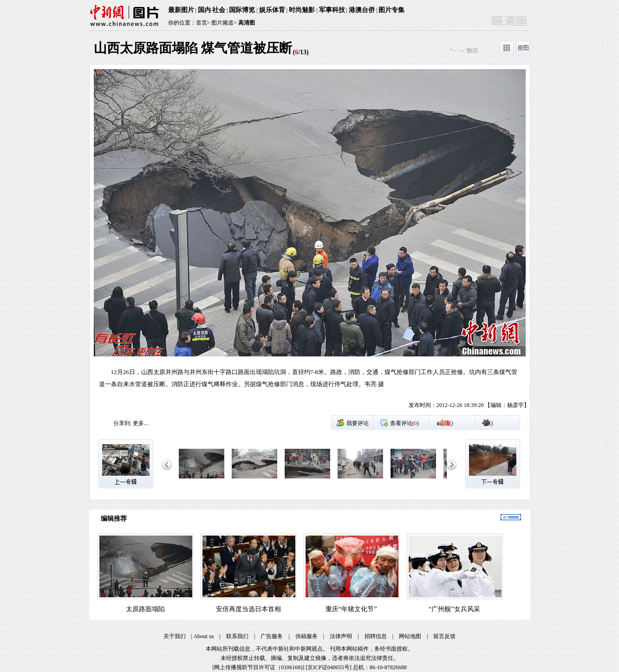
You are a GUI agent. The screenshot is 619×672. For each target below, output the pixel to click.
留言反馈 (444, 636)
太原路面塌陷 (145, 609)
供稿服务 (306, 636)
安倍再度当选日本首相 (248, 609)
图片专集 (391, 10)
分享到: (122, 423)
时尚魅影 (302, 10)
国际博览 (242, 10)
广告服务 (272, 636)
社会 (219, 10)
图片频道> (224, 23)
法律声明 (341, 636)
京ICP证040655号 (329, 667)
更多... (140, 423)
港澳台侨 (362, 10)
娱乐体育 (272, 10)
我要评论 (358, 423)
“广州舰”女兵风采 (454, 609)
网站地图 (410, 636)
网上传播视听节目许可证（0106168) (258, 667)
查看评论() (404, 423)
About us (204, 636)
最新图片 (181, 10)
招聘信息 (376, 636)
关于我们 (175, 636)
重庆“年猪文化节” (351, 609)
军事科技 (332, 10)
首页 (202, 23)
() (449, 423)
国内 (204, 10)
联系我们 (237, 636)
